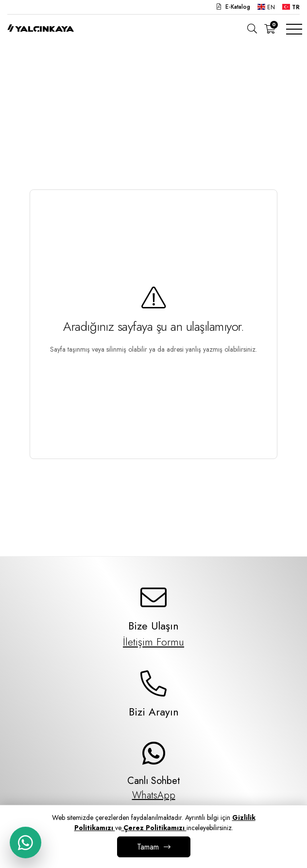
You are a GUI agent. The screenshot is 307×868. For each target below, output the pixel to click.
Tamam (148, 847)
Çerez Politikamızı (154, 828)
